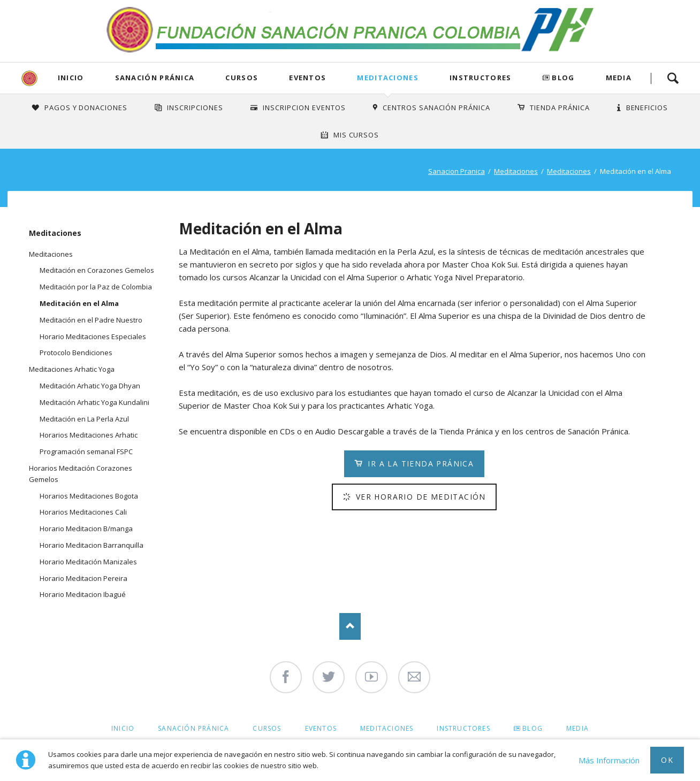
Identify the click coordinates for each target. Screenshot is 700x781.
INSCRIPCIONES (195, 108)
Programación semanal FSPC (86, 451)
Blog (563, 78)
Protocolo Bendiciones (76, 353)
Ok (667, 760)
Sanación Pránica (155, 78)
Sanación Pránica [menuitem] (193, 728)
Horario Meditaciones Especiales (93, 336)
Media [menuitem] (577, 728)
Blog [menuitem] (532, 728)
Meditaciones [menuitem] (387, 728)
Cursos (242, 78)
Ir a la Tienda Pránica (419, 464)
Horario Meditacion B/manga (86, 529)
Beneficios (647, 108)
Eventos (307, 78)
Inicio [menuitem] (123, 728)
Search (673, 78)
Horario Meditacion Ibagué (83, 594)
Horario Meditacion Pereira (83, 578)
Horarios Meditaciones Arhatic (89, 435)
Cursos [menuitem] (267, 728)
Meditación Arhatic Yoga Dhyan (90, 386)
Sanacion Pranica (456, 171)
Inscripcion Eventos (304, 108)
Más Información (609, 760)
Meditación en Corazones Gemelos (97, 270)
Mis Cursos (356, 135)
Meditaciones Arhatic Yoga (72, 369)
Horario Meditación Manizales (88, 562)
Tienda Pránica (560, 108)
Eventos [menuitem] (321, 728)
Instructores (481, 78)
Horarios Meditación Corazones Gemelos (81, 474)
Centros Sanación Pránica (436, 108)
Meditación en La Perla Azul (84, 419)
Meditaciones (388, 78)
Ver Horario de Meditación (419, 497)
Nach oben (350, 626)
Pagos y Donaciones (86, 108)
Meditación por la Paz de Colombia (96, 287)
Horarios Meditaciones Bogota (89, 496)
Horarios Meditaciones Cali (83, 512)
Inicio (71, 78)
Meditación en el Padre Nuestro (91, 320)
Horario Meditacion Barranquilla (92, 545)
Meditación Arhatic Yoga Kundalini (94, 402)
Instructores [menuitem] (463, 728)
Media (619, 78)
